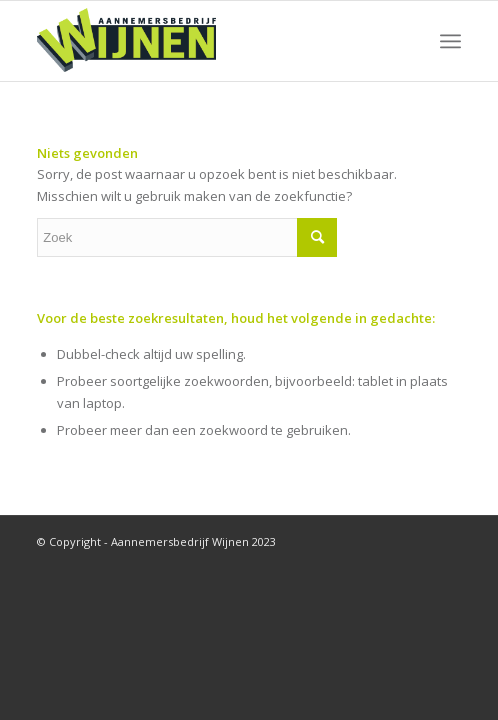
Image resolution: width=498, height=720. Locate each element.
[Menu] (450, 41)
